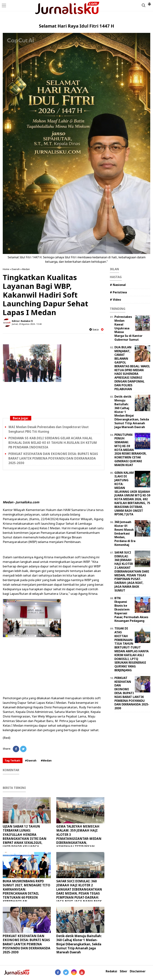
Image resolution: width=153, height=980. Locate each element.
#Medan (46, 760)
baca (94, 329)
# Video (115, 300)
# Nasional (118, 285)
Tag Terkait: (13, 760)
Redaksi (111, 971)
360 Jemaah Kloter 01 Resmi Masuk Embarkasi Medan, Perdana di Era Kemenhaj (125, 533)
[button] (149, 3)
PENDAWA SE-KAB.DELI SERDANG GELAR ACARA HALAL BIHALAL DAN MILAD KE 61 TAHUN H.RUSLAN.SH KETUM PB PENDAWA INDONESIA (53, 443)
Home (6, 269)
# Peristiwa (118, 292)
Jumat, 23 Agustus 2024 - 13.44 (27, 324)
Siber (123, 971)
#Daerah (31, 760)
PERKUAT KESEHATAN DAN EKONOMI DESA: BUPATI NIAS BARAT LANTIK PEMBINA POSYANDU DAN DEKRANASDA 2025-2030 (53, 458)
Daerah (16, 269)
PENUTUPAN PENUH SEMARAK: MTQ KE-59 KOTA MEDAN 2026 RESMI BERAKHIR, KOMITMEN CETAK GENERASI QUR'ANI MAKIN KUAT (131, 450)
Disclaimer (138, 971)
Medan (26, 269)
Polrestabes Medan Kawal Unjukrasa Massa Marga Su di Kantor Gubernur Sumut (128, 328)
